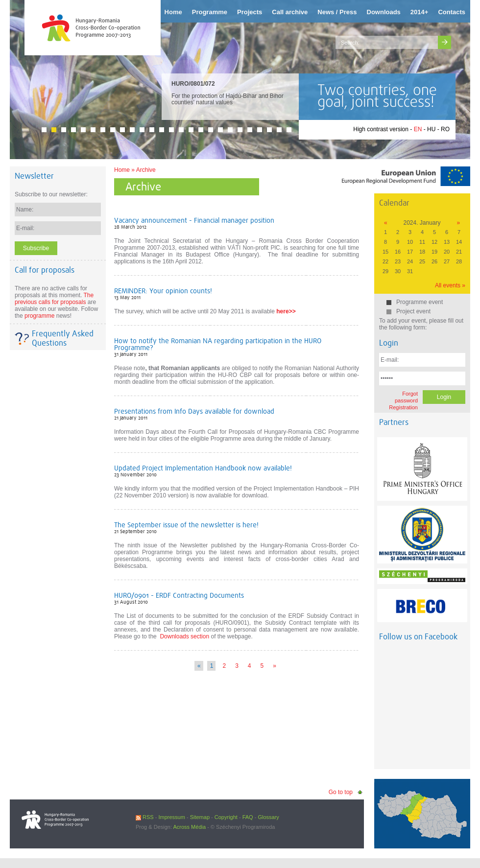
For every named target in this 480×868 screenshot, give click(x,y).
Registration (403, 407)
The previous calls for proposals (54, 299)
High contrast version (381, 129)
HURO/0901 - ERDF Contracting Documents (179, 595)
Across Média (189, 827)
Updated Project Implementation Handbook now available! (203, 468)
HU (431, 129)
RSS (145, 817)
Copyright (226, 817)
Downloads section (184, 636)
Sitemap (200, 817)
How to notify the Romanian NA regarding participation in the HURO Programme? (218, 344)
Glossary (268, 817)
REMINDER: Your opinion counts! (163, 291)
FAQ (248, 817)
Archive (146, 170)
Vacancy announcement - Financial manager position (194, 220)
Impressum (171, 817)
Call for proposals (45, 270)
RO (445, 129)
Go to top (341, 792)
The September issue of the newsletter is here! (186, 525)
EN (418, 129)
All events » (450, 285)
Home (122, 170)
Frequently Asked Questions (63, 338)
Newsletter (34, 176)
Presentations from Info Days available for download (194, 411)
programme (39, 316)
